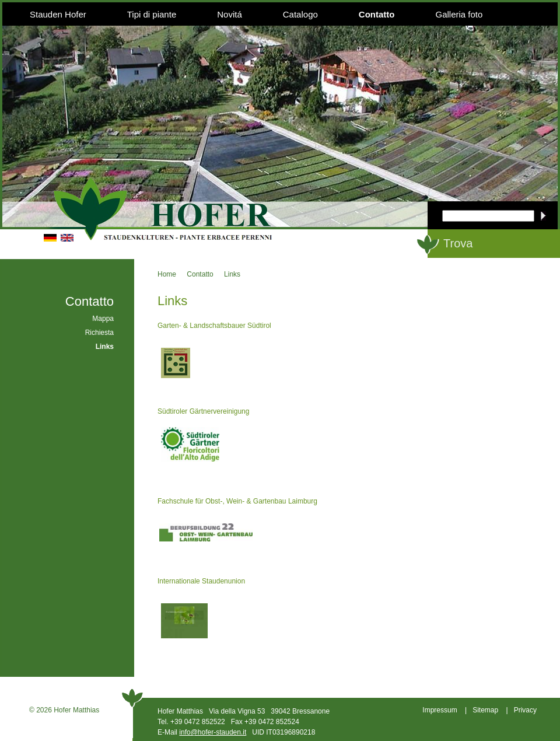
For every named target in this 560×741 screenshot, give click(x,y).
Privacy (525, 710)
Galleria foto (459, 14)
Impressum (440, 710)
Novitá (230, 14)
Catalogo (300, 14)
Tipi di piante (152, 14)
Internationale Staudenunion (201, 581)
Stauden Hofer (58, 14)
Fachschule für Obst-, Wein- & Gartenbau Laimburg (237, 501)
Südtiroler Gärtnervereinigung (203, 411)
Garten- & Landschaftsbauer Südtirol (214, 326)
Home (167, 274)
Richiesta (99, 333)
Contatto (377, 14)
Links (232, 274)
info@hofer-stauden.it (213, 732)
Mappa (103, 319)
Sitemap (485, 710)
